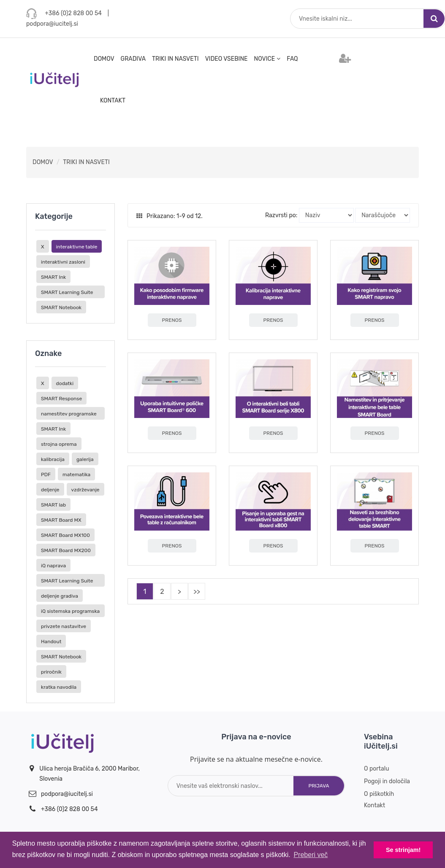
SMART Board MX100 (65, 535)
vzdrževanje (85, 490)
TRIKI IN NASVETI (175, 59)
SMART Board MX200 (66, 550)
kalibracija (53, 459)
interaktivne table (77, 247)
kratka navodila (59, 687)
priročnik (51, 672)
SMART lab (53, 505)
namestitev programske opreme (69, 415)
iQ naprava (53, 566)
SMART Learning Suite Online (67, 294)
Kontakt (374, 805)
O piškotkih (379, 794)
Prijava (319, 786)
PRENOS (172, 320)
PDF (46, 474)
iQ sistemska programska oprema (70, 613)
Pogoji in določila (387, 781)
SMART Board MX (61, 520)
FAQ (292, 59)
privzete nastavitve (64, 626)
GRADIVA (133, 59)
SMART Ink (53, 277)
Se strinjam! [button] (403, 850)
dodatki (65, 383)
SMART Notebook (61, 307)
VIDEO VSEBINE (227, 59)
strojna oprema (59, 444)
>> (197, 592)
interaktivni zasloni (63, 262)
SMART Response (61, 399)
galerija (85, 459)
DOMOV (104, 59)
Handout (51, 642)
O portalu (377, 769)
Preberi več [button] (311, 855)
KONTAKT (113, 101)
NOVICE (267, 59)
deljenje (50, 490)
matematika (76, 474)
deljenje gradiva (60, 596)
